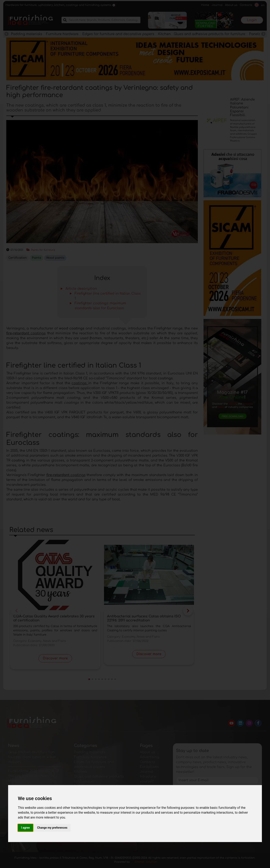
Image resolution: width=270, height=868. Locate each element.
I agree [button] (25, 828)
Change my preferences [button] (52, 828)
